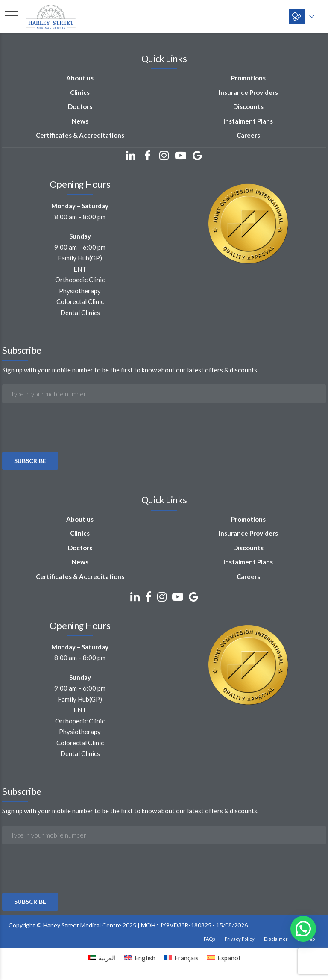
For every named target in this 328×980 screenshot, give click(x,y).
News (80, 121)
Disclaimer (276, 939)
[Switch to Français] (181, 958)
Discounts (248, 106)
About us (80, 78)
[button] (303, 929)
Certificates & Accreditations (80, 135)
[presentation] (67, 451)
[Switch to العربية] (102, 958)
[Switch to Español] (224, 958)
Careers (248, 135)
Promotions (248, 78)
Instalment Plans (248, 121)
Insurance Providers (248, 92)
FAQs (209, 939)
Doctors (80, 106)
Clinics (80, 92)
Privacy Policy (240, 939)
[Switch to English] (140, 958)
